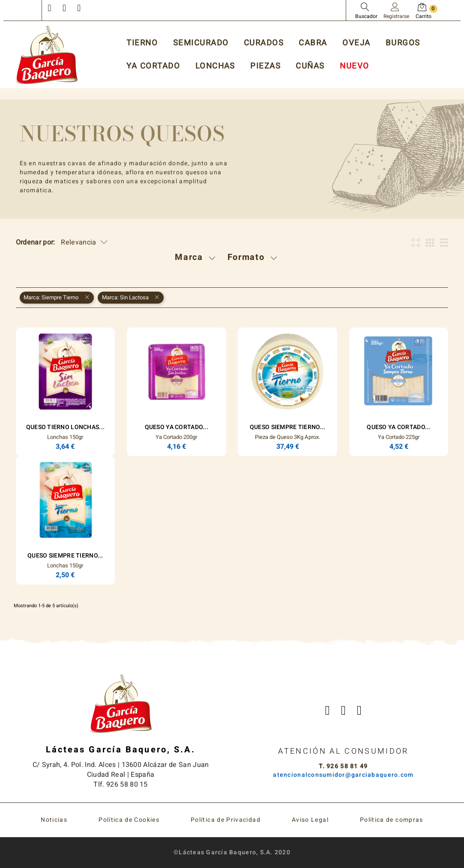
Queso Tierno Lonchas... (65, 427)
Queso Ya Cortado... (177, 427)
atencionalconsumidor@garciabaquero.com (343, 775)
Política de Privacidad (226, 820)
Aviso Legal (310, 820)
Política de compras (392, 820)
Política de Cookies (129, 820)
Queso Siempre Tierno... (287, 427)
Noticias (54, 820)
